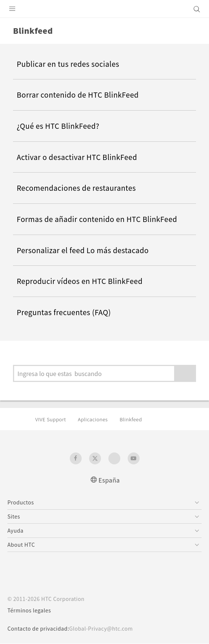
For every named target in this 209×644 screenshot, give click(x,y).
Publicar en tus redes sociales (72, 64)
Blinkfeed (139, 419)
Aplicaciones (98, 419)
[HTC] (105, 9)
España (109, 480)
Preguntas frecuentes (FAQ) (68, 312)
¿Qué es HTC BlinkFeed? (62, 126)
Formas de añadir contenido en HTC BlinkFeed (104, 219)
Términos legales (31, 611)
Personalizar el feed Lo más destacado (88, 250)
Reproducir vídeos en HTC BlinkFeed (84, 281)
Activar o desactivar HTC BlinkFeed (81, 157)
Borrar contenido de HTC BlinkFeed (82, 95)
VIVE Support (52, 419)
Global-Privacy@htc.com (107, 629)
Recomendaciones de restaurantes (81, 188)
